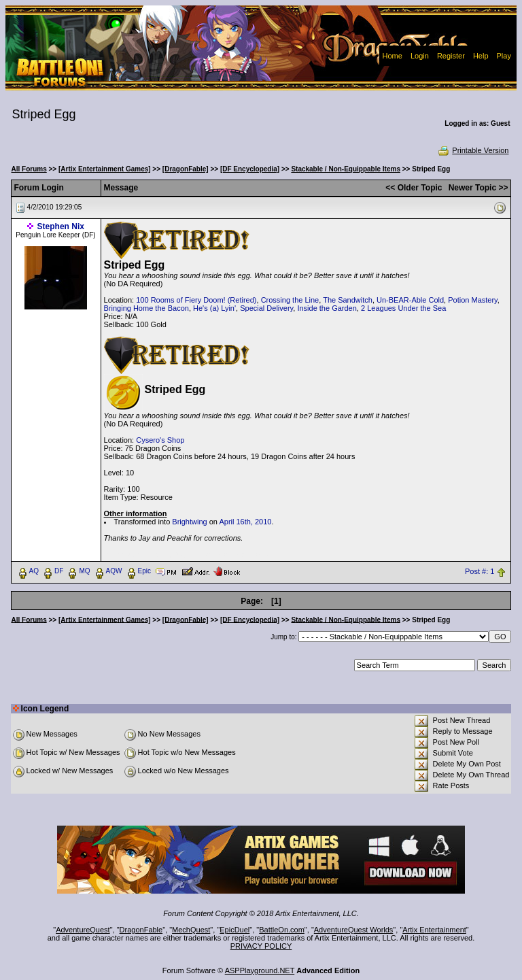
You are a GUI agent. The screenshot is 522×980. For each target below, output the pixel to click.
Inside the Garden (327, 308)
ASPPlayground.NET (260, 970)
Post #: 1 (480, 571)
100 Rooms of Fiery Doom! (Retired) (196, 300)
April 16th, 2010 (245, 522)
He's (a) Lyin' (214, 308)
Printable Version (473, 150)
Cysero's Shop (160, 440)
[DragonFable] (186, 169)
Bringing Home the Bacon (146, 308)
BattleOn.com (282, 930)
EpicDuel (234, 930)
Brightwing (189, 522)
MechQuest (191, 930)
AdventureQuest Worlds (354, 930)
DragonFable (141, 930)
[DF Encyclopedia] (250, 169)
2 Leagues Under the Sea (403, 308)
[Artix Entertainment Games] (105, 169)
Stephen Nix (61, 226)
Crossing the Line (290, 300)
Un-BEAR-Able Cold (410, 300)
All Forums (29, 169)
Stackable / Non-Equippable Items (346, 169)
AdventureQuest (83, 930)
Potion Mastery (473, 300)
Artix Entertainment (434, 930)
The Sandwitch (348, 300)
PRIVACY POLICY (261, 946)
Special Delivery (266, 308)
